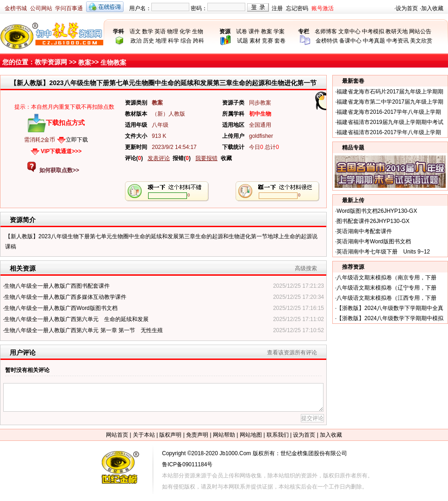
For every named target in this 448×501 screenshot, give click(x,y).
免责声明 (197, 435)
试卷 (242, 31)
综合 (186, 41)
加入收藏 (432, 8)
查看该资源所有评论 (292, 353)
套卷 (280, 41)
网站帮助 (224, 435)
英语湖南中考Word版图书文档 (373, 241)
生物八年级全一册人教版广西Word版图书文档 (61, 308)
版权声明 (170, 435)
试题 (243, 41)
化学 (185, 31)
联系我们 (278, 435)
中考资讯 (398, 41)
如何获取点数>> (59, 170)
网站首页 (117, 435)
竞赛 (268, 41)
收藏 (226, 158)
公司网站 (41, 8)
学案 (279, 31)
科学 (174, 41)
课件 (254, 31)
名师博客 (326, 31)
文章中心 (349, 31)
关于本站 (144, 435)
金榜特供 (327, 41)
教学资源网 (51, 62)
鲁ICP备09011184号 (187, 464)
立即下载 (77, 140)
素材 (255, 41)
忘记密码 (297, 8)
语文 (135, 31)
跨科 (199, 41)
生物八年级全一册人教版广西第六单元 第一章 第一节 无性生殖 (84, 330)
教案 (267, 31)
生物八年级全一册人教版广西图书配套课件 (57, 286)
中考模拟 (373, 31)
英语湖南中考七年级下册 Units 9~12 (383, 252)
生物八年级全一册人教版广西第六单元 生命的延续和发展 (76, 319)
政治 (136, 41)
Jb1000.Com (235, 453)
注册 (277, 8)
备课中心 (350, 41)
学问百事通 (69, 8)
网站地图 (251, 435)
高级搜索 (306, 268)
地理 (161, 41)
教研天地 (397, 31)
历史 (149, 41)
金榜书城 (16, 8)
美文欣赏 (421, 41)
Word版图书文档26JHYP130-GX (377, 211)
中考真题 (374, 41)
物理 (173, 31)
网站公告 (420, 31)
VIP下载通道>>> (61, 151)
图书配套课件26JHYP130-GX (373, 221)
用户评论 (23, 353)
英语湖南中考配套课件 (364, 231)
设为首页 (407, 8)
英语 (160, 31)
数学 (148, 31)
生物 (198, 31)
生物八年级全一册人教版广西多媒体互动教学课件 (65, 297)
